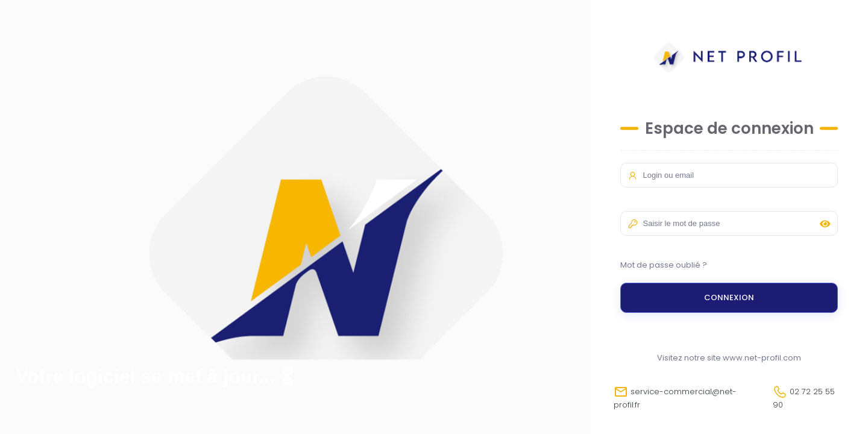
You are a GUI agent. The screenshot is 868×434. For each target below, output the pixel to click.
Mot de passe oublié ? (664, 265)
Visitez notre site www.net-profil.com (729, 358)
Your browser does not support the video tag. (295, 217)
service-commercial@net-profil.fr (675, 398)
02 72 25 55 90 (804, 398)
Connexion (729, 297)
